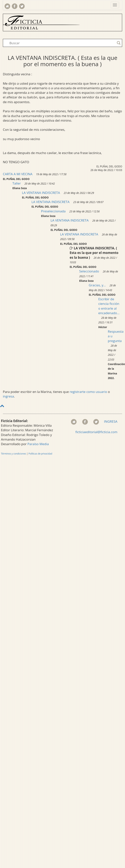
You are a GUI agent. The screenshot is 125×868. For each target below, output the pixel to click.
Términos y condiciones (13, 454)
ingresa (8, 396)
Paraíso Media (38, 444)
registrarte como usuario (88, 392)
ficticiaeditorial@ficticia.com (96, 432)
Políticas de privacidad (40, 454)
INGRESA (111, 421)
